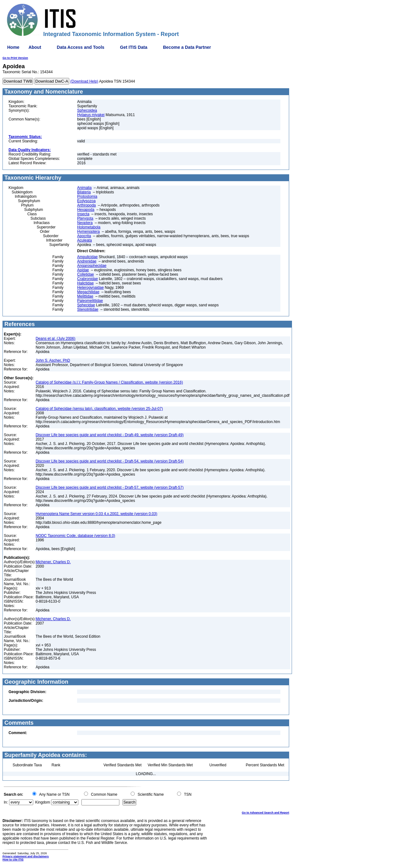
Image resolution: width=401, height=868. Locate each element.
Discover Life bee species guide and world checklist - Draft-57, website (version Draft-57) (110, 488)
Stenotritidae (88, 309)
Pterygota (85, 218)
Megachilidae (88, 292)
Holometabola (89, 227)
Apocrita (84, 236)
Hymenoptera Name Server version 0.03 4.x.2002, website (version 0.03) (96, 514)
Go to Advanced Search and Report (266, 813)
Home (13, 47)
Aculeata (84, 240)
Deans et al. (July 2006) (56, 339)
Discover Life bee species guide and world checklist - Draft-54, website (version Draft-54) (110, 461)
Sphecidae (86, 305)
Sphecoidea (87, 110)
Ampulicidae (87, 257)
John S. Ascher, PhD (53, 360)
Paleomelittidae (90, 301)
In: (6, 802)
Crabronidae (87, 279)
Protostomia (87, 197)
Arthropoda (86, 205)
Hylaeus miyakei (91, 115)
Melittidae (85, 296)
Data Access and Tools (81, 47)
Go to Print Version (15, 58)
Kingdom (42, 802)
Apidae (83, 270)
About (35, 47)
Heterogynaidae (90, 288)
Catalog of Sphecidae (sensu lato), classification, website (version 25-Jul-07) (99, 409)
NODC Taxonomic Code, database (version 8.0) (76, 536)
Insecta (83, 214)
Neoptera (85, 223)
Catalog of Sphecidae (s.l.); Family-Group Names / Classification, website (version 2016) (109, 382)
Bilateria (84, 192)
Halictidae (85, 283)
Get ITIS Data (134, 47)
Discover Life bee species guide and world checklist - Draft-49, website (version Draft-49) (110, 435)
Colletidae (85, 274)
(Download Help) (84, 81)
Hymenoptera (88, 232)
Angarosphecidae (92, 266)
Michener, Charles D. (53, 562)
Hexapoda (86, 210)
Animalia (84, 188)
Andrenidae (87, 261)
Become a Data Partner (187, 47)
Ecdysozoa (86, 201)
